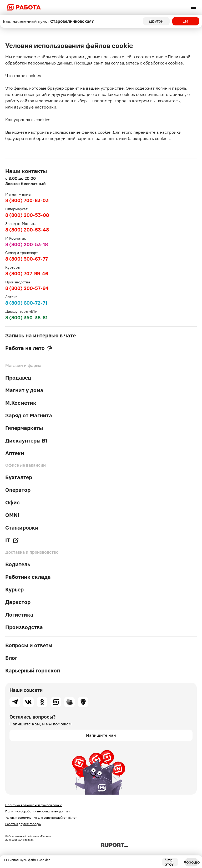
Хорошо (191, 862)
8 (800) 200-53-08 (27, 215)
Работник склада (28, 577)
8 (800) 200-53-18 (27, 244)
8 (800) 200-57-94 (27, 288)
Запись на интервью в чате (41, 336)
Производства (24, 627)
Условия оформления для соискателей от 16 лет (41, 818)
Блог (11, 658)
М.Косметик (21, 403)
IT (12, 540)
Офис (12, 503)
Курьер (14, 590)
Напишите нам (101, 735)
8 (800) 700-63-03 (27, 200)
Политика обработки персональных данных (38, 811)
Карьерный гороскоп (33, 671)
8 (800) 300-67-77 (27, 259)
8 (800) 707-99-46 (27, 274)
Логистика (19, 615)
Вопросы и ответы (29, 645)
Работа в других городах (23, 824)
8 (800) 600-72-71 (26, 303)
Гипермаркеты (24, 428)
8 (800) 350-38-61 (26, 318)
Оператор (18, 490)
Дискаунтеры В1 (26, 441)
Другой (156, 21)
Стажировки (22, 528)
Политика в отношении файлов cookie (34, 805)
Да (186, 21)
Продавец (18, 378)
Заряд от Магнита (29, 416)
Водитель (18, 564)
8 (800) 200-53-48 (27, 230)
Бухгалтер (19, 477)
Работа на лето (29, 348)
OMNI (12, 515)
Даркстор (18, 602)
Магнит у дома (24, 390)
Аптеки (15, 453)
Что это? (169, 862)
